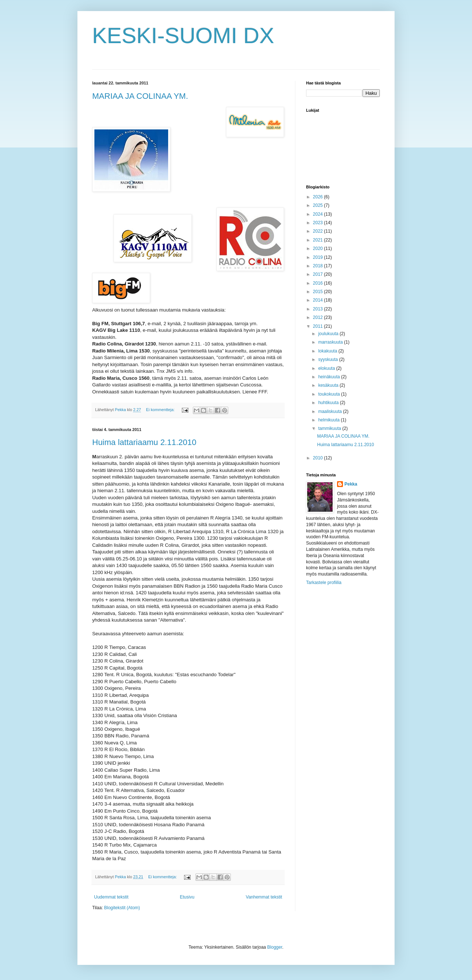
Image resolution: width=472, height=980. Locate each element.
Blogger (275, 947)
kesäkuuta (329, 385)
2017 (319, 274)
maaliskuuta (331, 411)
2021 (319, 240)
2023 (319, 223)
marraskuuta (331, 342)
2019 (319, 257)
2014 (319, 300)
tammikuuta (330, 428)
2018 (319, 266)
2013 (319, 309)
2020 (319, 249)
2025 (319, 205)
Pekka (351, 484)
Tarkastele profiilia (324, 583)
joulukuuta (329, 334)
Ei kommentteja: (161, 410)
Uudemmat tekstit (111, 897)
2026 (319, 197)
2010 (319, 458)
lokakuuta (328, 351)
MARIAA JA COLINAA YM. (140, 96)
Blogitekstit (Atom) (122, 908)
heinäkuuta (330, 377)
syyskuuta (329, 359)
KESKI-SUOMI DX (183, 36)
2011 (319, 326)
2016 (319, 283)
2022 (319, 231)
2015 (319, 292)
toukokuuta (330, 394)
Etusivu (187, 897)
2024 (319, 214)
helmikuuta (329, 420)
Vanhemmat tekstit (264, 897)
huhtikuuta (329, 403)
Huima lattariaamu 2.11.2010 (144, 442)
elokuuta (327, 368)
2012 (319, 317)
